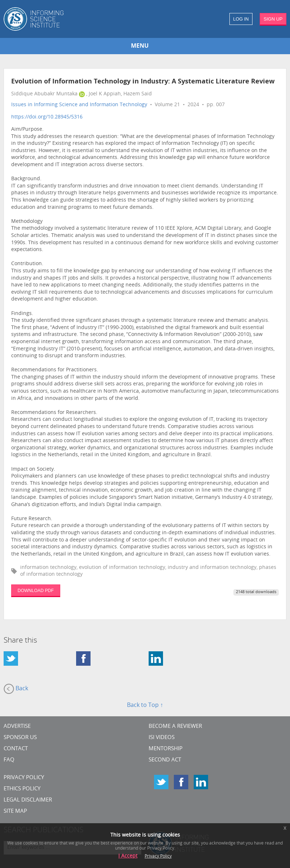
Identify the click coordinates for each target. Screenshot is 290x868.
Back (16, 689)
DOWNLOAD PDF (36, 591)
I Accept (128, 856)
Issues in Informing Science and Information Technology (79, 105)
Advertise (17, 727)
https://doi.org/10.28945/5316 (47, 117)
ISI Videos (162, 738)
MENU (140, 46)
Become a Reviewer (175, 727)
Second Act (165, 760)
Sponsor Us (20, 738)
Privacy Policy (24, 778)
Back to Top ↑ (145, 705)
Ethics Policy (22, 789)
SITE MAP (15, 811)
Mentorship (166, 749)
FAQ (9, 760)
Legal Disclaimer (28, 800)
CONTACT (16, 749)
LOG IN (241, 19)
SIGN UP (273, 19)
